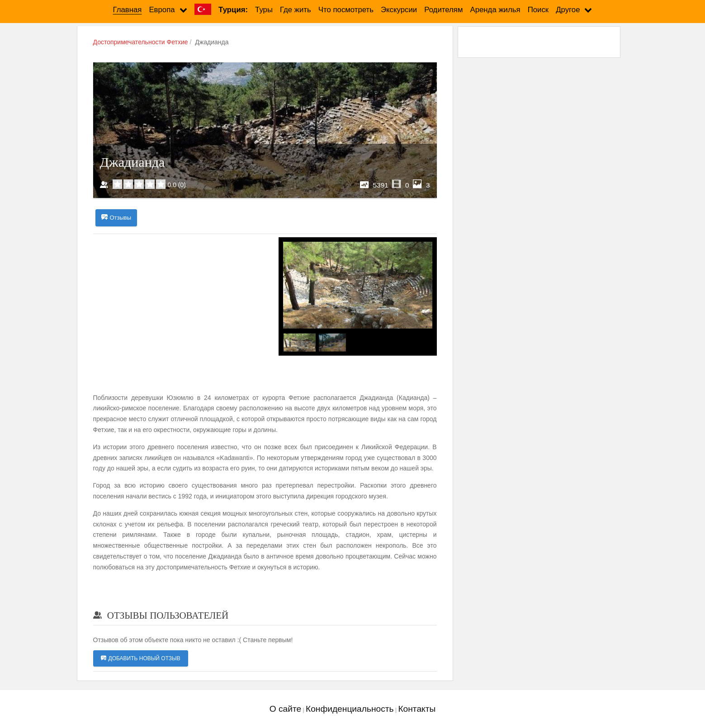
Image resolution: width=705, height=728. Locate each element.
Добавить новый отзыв (141, 658)
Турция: (233, 10)
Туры (264, 10)
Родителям (443, 10)
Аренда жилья (495, 10)
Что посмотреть (346, 10)
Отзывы (116, 218)
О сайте (285, 709)
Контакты (417, 709)
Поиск (538, 10)
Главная (128, 10)
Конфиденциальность (350, 709)
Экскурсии (399, 10)
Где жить (296, 10)
